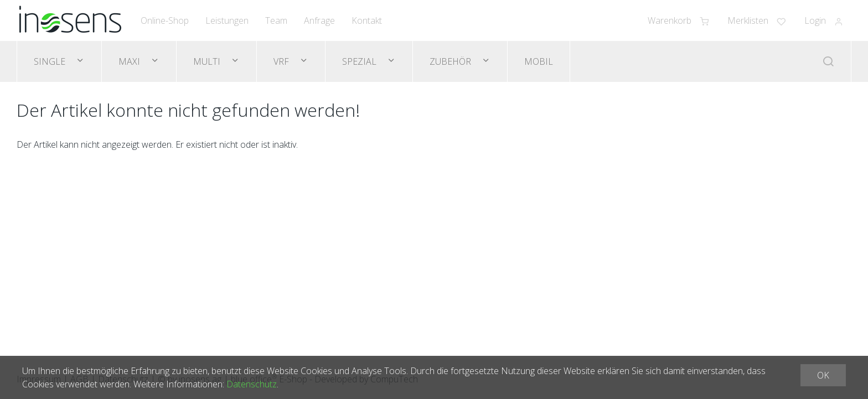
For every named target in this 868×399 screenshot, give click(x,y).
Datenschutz (252, 384)
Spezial (360, 61)
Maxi (130, 61)
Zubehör (451, 61)
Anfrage (319, 20)
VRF (282, 61)
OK (823, 375)
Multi (208, 61)
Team (276, 20)
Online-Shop (165, 20)
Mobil (539, 61)
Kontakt (367, 20)
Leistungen (227, 20)
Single (51, 61)
